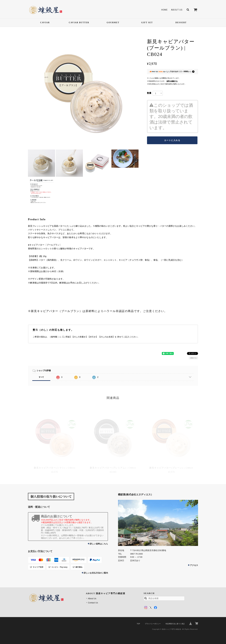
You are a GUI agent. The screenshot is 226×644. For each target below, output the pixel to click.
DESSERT (181, 23)
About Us (177, 10)
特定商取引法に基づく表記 (175, 624)
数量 (149, 93)
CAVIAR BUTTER (79, 23)
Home (165, 10)
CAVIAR (45, 23)
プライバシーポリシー (153, 624)
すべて (41, 377)
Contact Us (93, 603)
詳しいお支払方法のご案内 (96, 573)
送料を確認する (172, 81)
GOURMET (113, 23)
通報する (193, 358)
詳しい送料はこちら (99, 544)
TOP (138, 624)
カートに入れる (172, 140)
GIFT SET (147, 23)
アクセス (194, 565)
